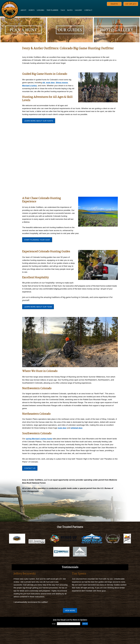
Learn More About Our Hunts (39, 126)
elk (45, 83)
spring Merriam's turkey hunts (40, 449)
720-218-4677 (131, 4)
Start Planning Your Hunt (37, 246)
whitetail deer (98, 438)
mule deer (52, 83)
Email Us (114, 4)
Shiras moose (64, 83)
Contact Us (30, 480)
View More (70, 627)
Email (54, 640)
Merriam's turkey (30, 86)
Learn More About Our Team (38, 315)
